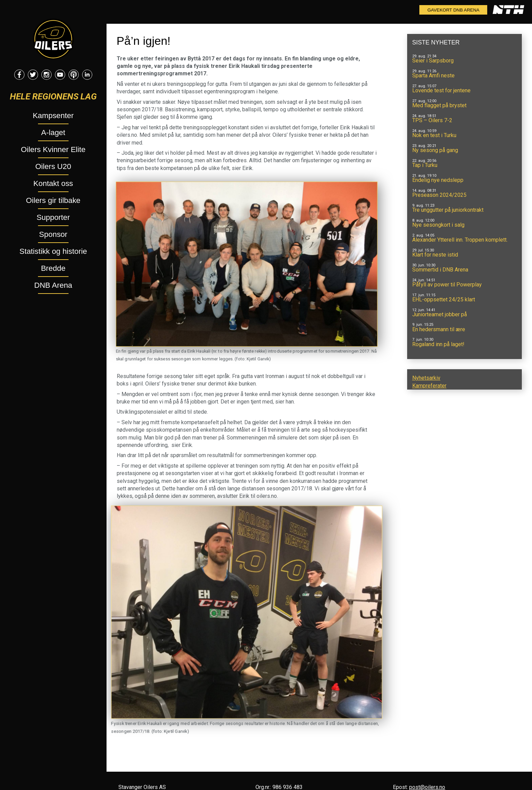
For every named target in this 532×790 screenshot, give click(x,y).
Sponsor (53, 234)
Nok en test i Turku (434, 135)
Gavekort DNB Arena (453, 10)
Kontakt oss (53, 183)
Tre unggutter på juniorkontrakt (448, 210)
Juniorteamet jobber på (440, 314)
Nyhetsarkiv (426, 378)
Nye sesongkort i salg (438, 225)
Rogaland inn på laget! (438, 344)
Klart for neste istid (435, 255)
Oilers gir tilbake (53, 200)
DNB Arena (53, 285)
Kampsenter (53, 116)
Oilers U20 (53, 166)
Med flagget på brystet (439, 105)
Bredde (53, 268)
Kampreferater (429, 386)
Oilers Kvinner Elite (53, 149)
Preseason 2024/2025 (439, 195)
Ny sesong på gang (435, 150)
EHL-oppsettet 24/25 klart (444, 299)
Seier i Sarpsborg (433, 61)
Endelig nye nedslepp (438, 180)
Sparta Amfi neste (433, 76)
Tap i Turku (425, 165)
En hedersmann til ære (439, 329)
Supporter (53, 217)
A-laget (53, 133)
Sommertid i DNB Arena (440, 270)
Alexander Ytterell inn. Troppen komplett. (460, 240)
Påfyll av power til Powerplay (447, 285)
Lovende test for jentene (441, 90)
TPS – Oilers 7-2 (432, 120)
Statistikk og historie (53, 251)
